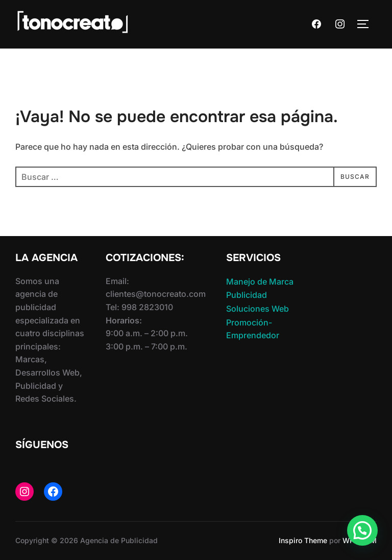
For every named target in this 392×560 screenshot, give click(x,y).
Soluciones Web (258, 309)
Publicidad (247, 295)
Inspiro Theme (303, 540)
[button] (362, 530)
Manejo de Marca (260, 282)
